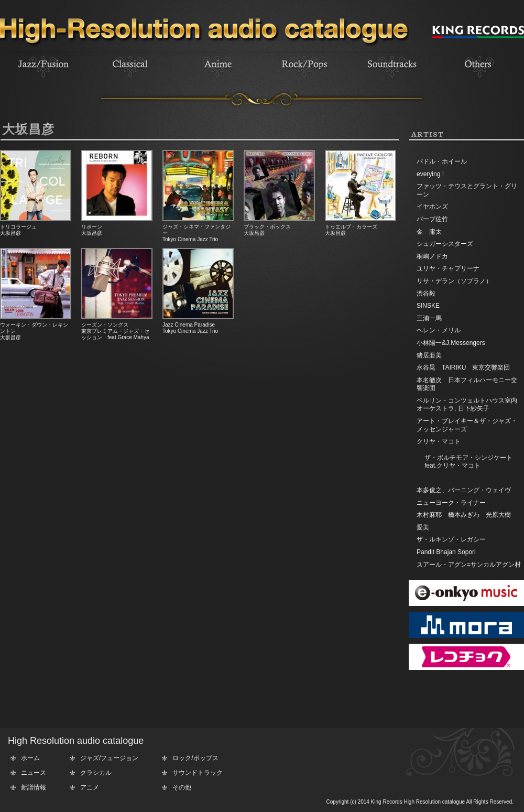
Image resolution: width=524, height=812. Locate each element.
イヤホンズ (432, 207)
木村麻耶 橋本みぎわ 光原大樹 (464, 515)
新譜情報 (34, 787)
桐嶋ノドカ (432, 256)
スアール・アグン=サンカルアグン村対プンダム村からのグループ (469, 569)
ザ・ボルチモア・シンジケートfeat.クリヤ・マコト (468, 462)
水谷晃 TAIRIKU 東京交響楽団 (463, 367)
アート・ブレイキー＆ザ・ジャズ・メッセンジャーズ (467, 425)
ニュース (34, 773)
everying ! (430, 174)
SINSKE (428, 306)
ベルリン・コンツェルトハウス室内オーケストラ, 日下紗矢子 (467, 405)
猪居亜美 (429, 355)
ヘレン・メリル (439, 330)
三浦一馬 (429, 318)
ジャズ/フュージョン (109, 758)
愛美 (423, 527)
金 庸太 (429, 232)
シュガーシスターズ (445, 244)
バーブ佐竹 (432, 219)
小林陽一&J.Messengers (451, 343)
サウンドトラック (198, 773)
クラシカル (96, 773)
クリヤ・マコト (439, 441)
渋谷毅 (426, 294)
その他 (182, 787)
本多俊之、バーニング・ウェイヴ (464, 490)
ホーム (30, 758)
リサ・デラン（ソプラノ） (454, 281)
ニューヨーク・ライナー (451, 503)
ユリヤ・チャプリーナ (448, 268)
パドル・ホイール (442, 161)
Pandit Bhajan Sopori (446, 552)
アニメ (90, 787)
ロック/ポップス (195, 758)
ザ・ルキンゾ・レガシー (451, 539)
